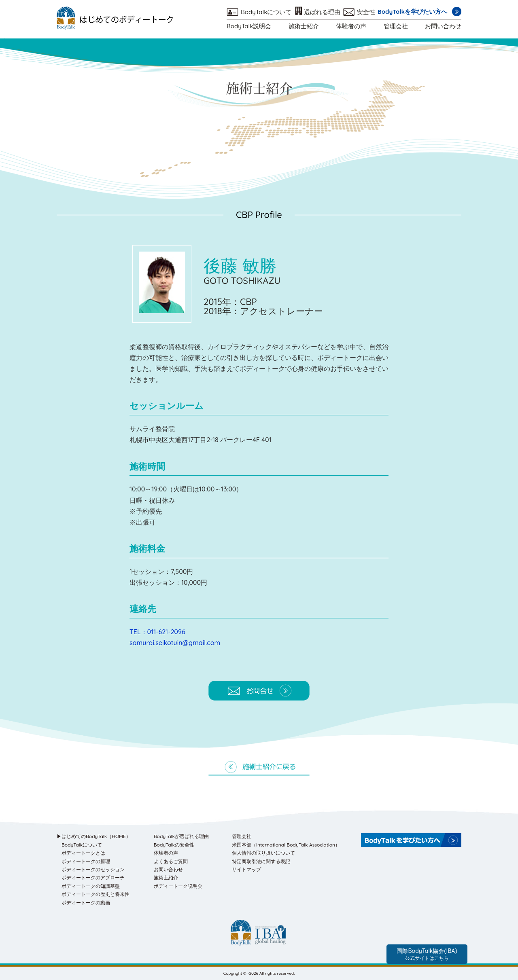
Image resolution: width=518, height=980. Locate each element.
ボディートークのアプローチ (93, 877)
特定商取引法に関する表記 (261, 861)
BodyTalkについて (266, 12)
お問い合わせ (443, 26)
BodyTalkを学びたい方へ (412, 12)
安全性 (366, 12)
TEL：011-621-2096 (157, 632)
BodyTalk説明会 (249, 26)
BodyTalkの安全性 (174, 845)
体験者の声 (351, 26)
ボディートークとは (83, 853)
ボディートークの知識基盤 (91, 886)
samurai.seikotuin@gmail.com (175, 643)
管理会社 (396, 26)
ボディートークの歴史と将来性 (96, 894)
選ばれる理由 (322, 12)
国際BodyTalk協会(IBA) (427, 954)
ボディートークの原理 (86, 861)
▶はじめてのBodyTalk (94, 836)
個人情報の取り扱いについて (263, 853)
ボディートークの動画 (86, 903)
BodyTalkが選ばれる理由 (181, 836)
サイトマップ (246, 869)
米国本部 (286, 845)
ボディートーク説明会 (178, 886)
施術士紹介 (304, 26)
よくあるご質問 (171, 861)
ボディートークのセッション (93, 869)
